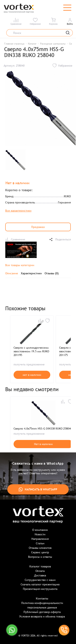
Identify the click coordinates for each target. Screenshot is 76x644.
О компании (40, 530)
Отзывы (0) (52, 273)
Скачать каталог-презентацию (40, 584)
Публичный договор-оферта (42, 612)
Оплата (40, 571)
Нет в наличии (43, 444)
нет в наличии (32, 375)
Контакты (42, 598)
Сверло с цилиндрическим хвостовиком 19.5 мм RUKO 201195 (31, 351)
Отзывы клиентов (40, 548)
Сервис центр (40, 552)
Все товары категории (20, 265)
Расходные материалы (53, 44)
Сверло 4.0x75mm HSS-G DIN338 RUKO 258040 (43, 429)
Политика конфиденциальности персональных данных (42, 605)
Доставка (40, 575)
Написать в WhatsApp (38, 489)
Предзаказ (38, 227)
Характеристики (31, 273)
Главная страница (14, 44)
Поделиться (60, 239)
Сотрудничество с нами (40, 580)
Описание (12, 273)
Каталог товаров (40, 566)
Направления (40, 539)
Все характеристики (18, 211)
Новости (40, 534)
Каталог (32, 44)
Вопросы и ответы (40, 557)
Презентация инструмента (40, 589)
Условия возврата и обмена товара (42, 616)
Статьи (40, 543)
